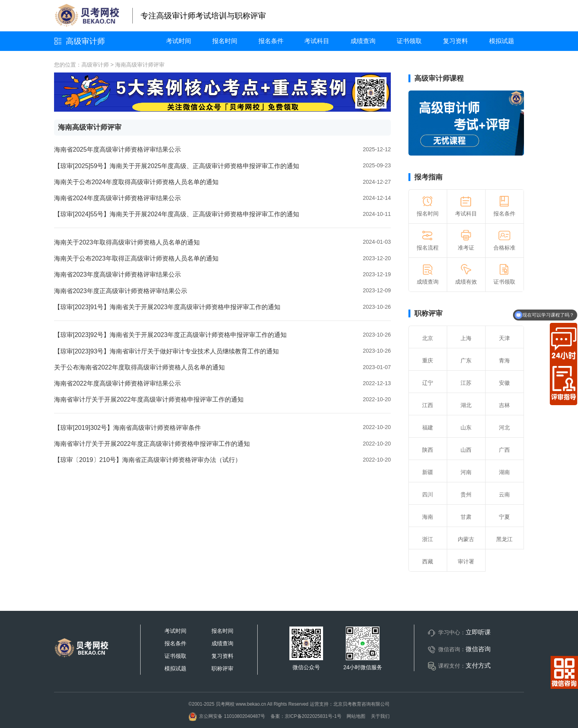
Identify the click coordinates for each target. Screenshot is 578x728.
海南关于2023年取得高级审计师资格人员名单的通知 (127, 242)
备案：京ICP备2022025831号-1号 (306, 716)
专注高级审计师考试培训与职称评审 (203, 16)
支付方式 (478, 666)
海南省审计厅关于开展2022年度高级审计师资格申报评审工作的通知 (149, 399)
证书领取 (409, 41)
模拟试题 (502, 41)
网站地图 (356, 716)
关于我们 (380, 716)
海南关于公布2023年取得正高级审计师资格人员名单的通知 (136, 258)
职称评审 (428, 313)
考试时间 (179, 41)
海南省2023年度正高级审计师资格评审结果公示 (121, 291)
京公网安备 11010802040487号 (227, 716)
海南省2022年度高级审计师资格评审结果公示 (117, 383)
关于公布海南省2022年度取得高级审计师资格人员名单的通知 (139, 367)
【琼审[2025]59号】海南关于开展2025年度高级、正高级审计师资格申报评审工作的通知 (177, 166)
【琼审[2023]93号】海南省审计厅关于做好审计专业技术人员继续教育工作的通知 (166, 351)
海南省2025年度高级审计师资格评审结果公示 (117, 149)
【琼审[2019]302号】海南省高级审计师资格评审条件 (127, 428)
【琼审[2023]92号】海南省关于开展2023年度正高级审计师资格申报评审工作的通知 (170, 335)
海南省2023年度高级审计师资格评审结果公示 (117, 274)
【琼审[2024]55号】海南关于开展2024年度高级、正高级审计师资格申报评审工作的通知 (177, 214)
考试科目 (317, 41)
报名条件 (271, 41)
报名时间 (225, 41)
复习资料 (455, 41)
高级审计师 (85, 41)
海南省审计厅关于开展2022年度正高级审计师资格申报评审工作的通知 (152, 444)
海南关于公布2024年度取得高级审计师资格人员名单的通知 (136, 182)
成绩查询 (363, 41)
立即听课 (478, 632)
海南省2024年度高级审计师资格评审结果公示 (117, 198)
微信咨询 (478, 649)
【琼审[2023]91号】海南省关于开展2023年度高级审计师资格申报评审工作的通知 (167, 307)
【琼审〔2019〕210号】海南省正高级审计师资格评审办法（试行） (148, 460)
